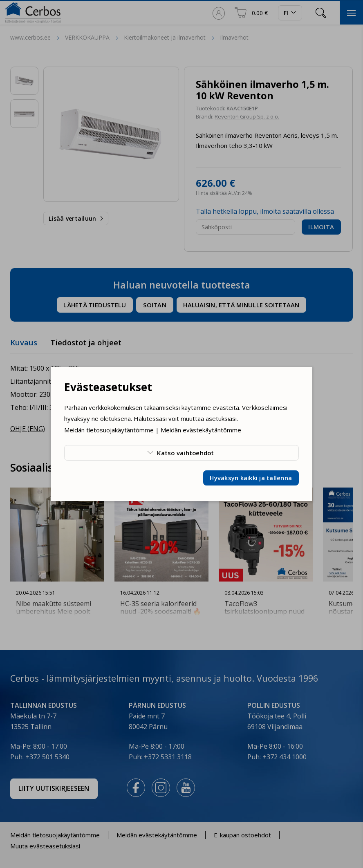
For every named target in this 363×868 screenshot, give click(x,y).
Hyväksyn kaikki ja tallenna (251, 478)
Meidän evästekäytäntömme (201, 430)
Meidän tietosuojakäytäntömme (109, 430)
